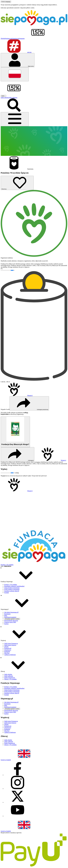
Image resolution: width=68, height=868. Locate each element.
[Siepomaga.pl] (34, 25)
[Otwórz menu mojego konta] (18, 60)
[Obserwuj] (17, 183)
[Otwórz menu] (15, 119)
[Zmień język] (15, 74)
